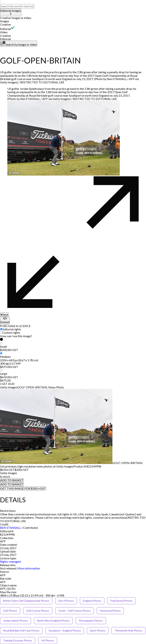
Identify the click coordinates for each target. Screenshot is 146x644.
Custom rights (11, 332)
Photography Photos (91, 621)
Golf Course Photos (38, 611)
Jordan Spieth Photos (16, 621)
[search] (0, 2)
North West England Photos (53, 621)
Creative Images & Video (16, 18)
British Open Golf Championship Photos (26, 601)
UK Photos (48, 640)
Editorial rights (12, 329)
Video (4, 32)
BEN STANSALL (10, 528)
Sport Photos (98, 630)
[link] (8, 568)
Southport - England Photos (65, 630)
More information (29, 568)
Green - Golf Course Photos (75, 611)
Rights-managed (10, 561)
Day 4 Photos (66, 601)
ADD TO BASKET (12, 480)
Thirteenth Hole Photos (128, 630)
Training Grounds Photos (18, 640)
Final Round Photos (121, 601)
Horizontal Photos (110, 611)
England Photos (92, 601)
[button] (73, 18)
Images (5, 21)
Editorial (5, 29)
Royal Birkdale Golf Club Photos (21, 630)
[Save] (4, 315)
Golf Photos (10, 611)
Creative (5, 24)
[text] (17, 6)
